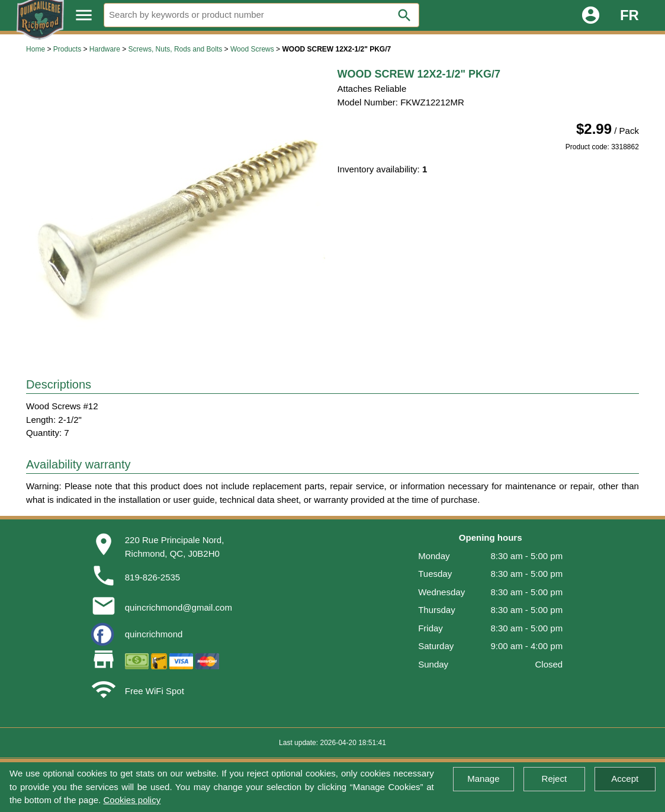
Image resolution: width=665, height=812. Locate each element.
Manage (483, 779)
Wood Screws (252, 49)
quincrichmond (154, 634)
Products (67, 49)
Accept (625, 779)
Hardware (105, 49)
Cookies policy (132, 800)
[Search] (261, 15)
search (404, 15)
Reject (555, 779)
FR (629, 15)
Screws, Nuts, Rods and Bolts (176, 49)
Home (36, 49)
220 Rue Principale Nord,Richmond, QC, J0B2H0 (175, 547)
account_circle (591, 15)
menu (84, 15)
